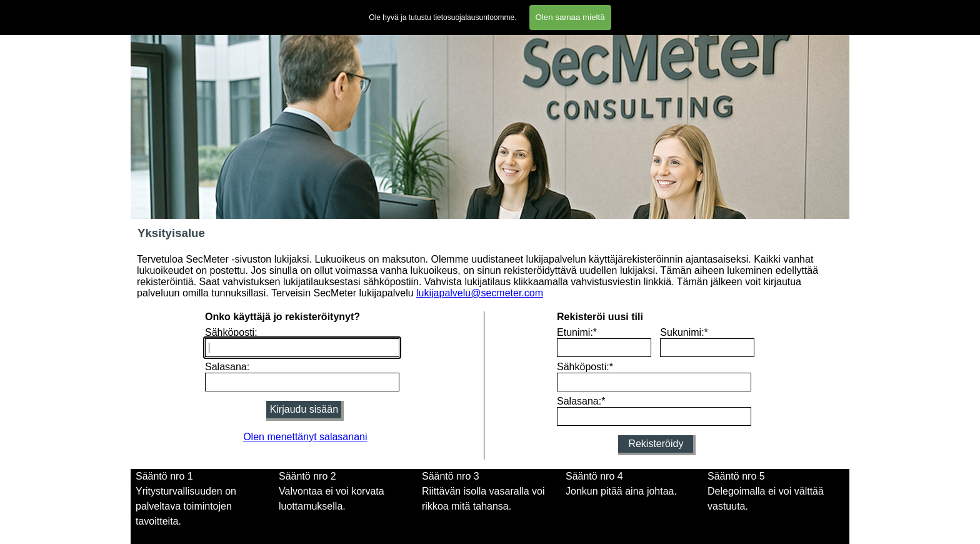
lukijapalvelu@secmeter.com (480, 293)
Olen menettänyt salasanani (305, 437)
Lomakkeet (446, 10)
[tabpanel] (204, 499)
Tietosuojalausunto (607, 10)
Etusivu (150, 10)
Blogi (720, 10)
